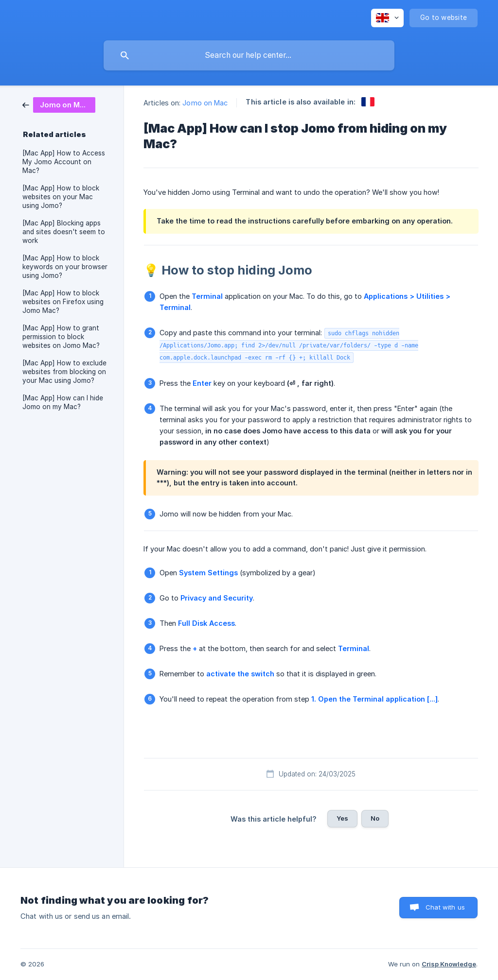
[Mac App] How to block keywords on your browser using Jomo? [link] (65, 267)
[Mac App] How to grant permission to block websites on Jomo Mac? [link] (61, 337)
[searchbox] (249, 55)
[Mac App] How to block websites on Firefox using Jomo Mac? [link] (63, 302)
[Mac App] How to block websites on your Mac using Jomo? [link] (61, 197)
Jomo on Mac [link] (205, 103)
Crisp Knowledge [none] (449, 964)
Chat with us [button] (445, 907)
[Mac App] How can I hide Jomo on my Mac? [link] (63, 402)
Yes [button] (342, 818)
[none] (387, 18)
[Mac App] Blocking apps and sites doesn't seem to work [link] (64, 232)
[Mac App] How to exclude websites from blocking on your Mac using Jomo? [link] (64, 372)
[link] (59, 104)
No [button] (375, 818)
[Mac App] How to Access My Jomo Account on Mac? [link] (64, 162)
